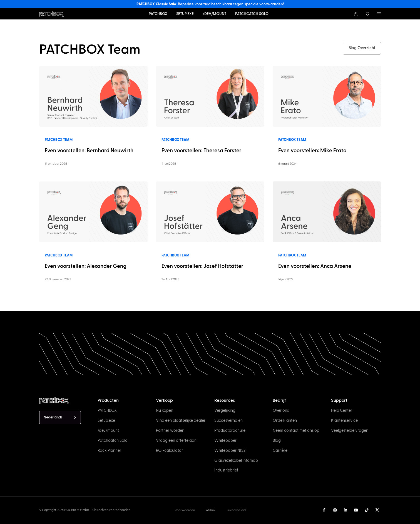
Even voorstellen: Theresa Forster (201, 151)
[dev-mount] (214, 14)
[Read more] (93, 96)
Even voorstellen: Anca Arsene (315, 266)
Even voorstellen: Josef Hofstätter (202, 266)
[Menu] (379, 14)
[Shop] (356, 14)
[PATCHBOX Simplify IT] (54, 401)
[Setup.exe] (185, 14)
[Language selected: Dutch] (60, 417)
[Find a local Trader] (367, 14)
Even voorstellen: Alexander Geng (86, 266)
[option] (312, 519)
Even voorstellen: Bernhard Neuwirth (89, 151)
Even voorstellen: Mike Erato (312, 151)
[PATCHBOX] (158, 14)
